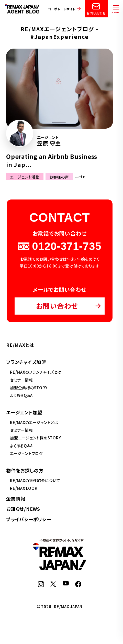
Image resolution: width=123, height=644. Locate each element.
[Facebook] (78, 586)
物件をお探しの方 (25, 470)
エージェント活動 (25, 177)
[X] (53, 585)
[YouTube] (66, 584)
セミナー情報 (21, 380)
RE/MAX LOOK (24, 488)
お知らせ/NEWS (23, 509)
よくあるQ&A (21, 395)
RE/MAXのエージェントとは (34, 422)
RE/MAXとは (20, 345)
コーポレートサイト (62, 9)
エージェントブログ (26, 453)
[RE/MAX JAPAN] (60, 568)
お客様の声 (59, 177)
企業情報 (16, 498)
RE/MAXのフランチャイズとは (36, 372)
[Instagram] (41, 586)
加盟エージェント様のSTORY (35, 438)
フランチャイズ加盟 (26, 362)
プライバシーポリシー (29, 519)
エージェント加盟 (24, 412)
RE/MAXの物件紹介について (35, 480)
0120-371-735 (60, 246)
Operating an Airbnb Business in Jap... (52, 160)
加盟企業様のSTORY (29, 388)
